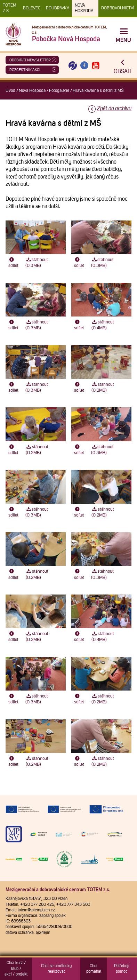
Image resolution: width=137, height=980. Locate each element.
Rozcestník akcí (25, 70)
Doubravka (58, 8)
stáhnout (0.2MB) (103, 388)
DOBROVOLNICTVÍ (118, 8)
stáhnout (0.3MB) (37, 263)
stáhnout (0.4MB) (103, 325)
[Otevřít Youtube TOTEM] (96, 66)
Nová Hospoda (84, 8)
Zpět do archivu (114, 109)
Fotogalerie (59, 91)
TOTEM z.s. (10, 8)
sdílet (13, 263)
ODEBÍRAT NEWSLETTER (30, 60)
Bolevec (32, 8)
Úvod (10, 91)
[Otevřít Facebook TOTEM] (84, 66)
